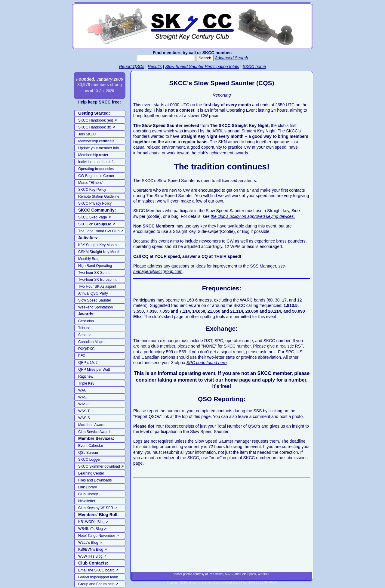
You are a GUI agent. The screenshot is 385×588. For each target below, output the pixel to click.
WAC (82, 390)
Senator (85, 335)
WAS (82, 397)
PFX (82, 356)
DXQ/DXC (86, 349)
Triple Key (86, 383)
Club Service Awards (95, 432)
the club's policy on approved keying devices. (253, 216)
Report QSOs (132, 67)
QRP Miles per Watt (94, 370)
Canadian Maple (91, 342)
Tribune (84, 328)
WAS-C (84, 404)
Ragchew (86, 376)
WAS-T (84, 411)
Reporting (222, 95)
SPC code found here (207, 363)
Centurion (86, 321)
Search (205, 58)
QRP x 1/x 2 (88, 363)
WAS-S (84, 418)
